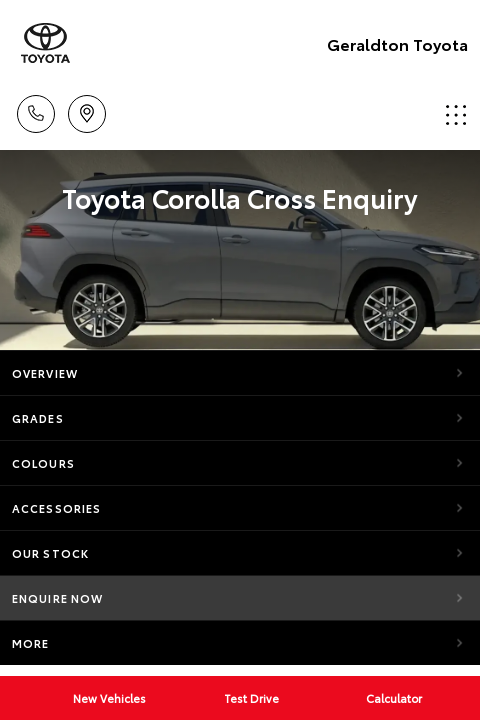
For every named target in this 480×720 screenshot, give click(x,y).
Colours (43, 463)
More (30, 643)
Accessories (56, 508)
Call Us (36, 110)
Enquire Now (57, 598)
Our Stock (50, 553)
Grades (38, 418)
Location (87, 110)
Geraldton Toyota (397, 43)
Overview (45, 373)
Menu (456, 114)
